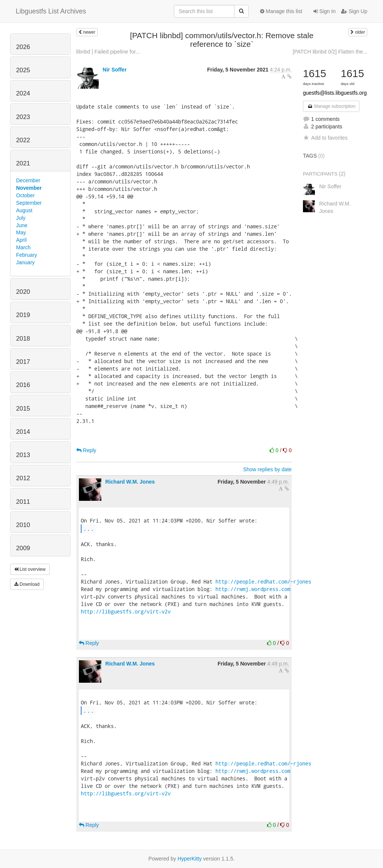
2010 (23, 525)
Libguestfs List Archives (51, 11)
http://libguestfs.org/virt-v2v (126, 611)
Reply (86, 450)
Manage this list (281, 11)
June (22, 225)
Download (27, 584)
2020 (23, 292)
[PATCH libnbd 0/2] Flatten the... (330, 52)
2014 (23, 432)
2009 (23, 548)
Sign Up (354, 11)
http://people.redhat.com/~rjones (263, 581)
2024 (23, 93)
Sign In (324, 11)
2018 (23, 339)
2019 (23, 315)
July (21, 218)
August (24, 210)
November (29, 188)
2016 (23, 385)
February (27, 255)
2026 (23, 47)
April (21, 240)
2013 (23, 455)
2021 (23, 163)
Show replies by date (267, 469)
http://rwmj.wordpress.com (253, 589)
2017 (23, 362)
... (89, 528)
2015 (23, 409)
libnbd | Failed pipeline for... (108, 52)
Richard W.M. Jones (130, 482)
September (29, 203)
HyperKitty (190, 859)
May (21, 232)
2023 (23, 117)
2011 (23, 502)
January (25, 262)
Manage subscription (331, 106)
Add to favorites (325, 138)
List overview (30, 569)
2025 (23, 70)
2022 (23, 140)
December (28, 180)
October (25, 195)
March (23, 247)
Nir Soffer (115, 70)
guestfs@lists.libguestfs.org (335, 93)
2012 (23, 478)
